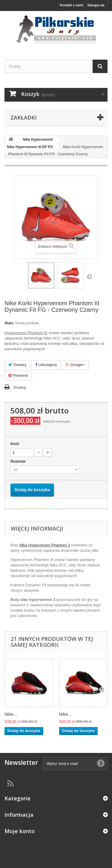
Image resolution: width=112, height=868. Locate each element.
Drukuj (20, 387)
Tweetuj (17, 365)
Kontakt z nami (71, 5)
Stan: (9, 323)
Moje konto (20, 831)
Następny (89, 276)
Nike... (11, 714)
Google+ (75, 365)
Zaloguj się (96, 5)
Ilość (15, 444)
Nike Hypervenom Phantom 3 (45, 545)
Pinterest (18, 375)
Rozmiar (19, 461)
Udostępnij (46, 365)
